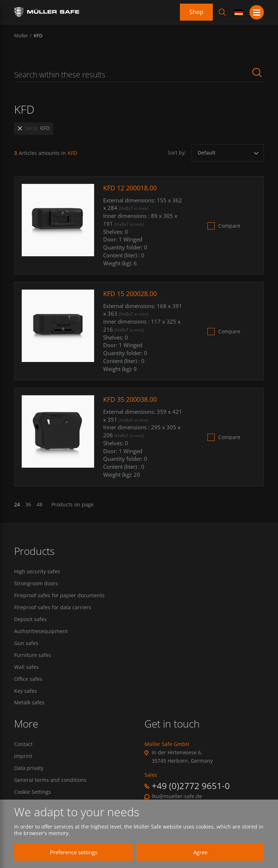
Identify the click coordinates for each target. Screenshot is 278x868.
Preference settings (70, 852)
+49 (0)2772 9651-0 (191, 786)
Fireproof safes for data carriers (53, 608)
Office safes (28, 680)
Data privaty (29, 769)
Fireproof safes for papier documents (59, 595)
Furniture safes (33, 656)
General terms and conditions (50, 781)
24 (17, 505)
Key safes (26, 692)
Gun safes (26, 644)
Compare (229, 226)
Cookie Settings (33, 793)
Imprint (23, 757)
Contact (23, 745)
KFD (38, 35)
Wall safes (26, 667)
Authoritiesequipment (41, 632)
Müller (21, 35)
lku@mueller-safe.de (177, 797)
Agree (197, 852)
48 (39, 505)
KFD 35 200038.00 (130, 399)
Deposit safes (30, 620)
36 (28, 505)
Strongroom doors (36, 583)
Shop (196, 12)
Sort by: (177, 153)
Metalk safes (29, 704)
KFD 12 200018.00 (130, 188)
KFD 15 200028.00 (130, 294)
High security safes (37, 572)
